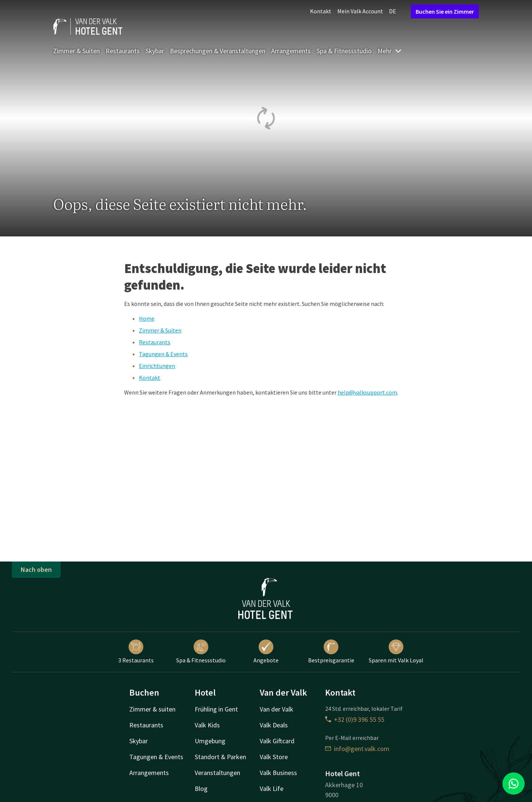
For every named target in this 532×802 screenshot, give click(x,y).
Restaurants (123, 51)
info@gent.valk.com (357, 749)
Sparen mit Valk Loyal (396, 652)
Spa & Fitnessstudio (344, 51)
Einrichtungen (157, 366)
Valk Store (274, 757)
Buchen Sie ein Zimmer (445, 11)
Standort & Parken (220, 757)
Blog (201, 789)
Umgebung (210, 741)
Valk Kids (207, 725)
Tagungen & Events (163, 354)
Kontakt (321, 11)
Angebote (266, 652)
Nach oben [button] (36, 569)
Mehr (390, 51)
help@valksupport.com (367, 392)
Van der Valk (277, 709)
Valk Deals (274, 725)
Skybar (155, 51)
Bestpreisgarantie (331, 652)
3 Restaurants (136, 652)
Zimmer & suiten (152, 709)
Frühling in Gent (216, 709)
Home (147, 318)
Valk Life (272, 789)
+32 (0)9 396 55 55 (355, 719)
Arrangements (291, 51)
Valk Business (278, 773)
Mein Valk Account (360, 11)
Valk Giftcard (277, 741)
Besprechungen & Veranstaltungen (218, 51)
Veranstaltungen (217, 773)
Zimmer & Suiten (76, 51)
